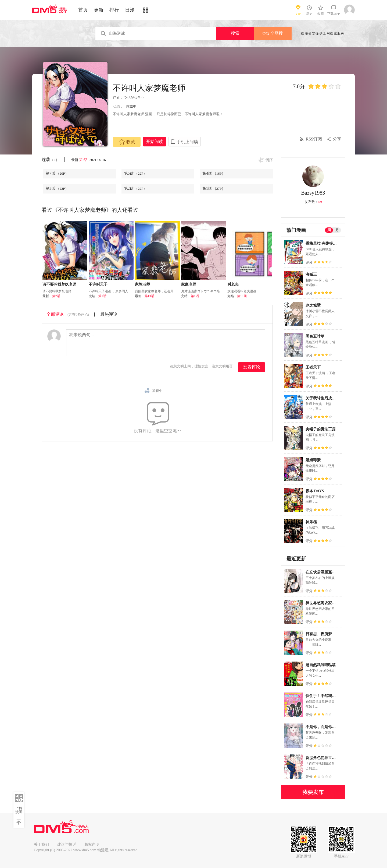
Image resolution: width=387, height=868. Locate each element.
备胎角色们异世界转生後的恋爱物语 (336, 758)
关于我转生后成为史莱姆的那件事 (334, 398)
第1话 (214, 189)
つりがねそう (134, 97)
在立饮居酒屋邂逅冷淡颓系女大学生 (336, 572)
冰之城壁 (313, 305)
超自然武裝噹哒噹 (321, 665)
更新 (99, 10)
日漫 (130, 10)
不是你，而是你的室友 (324, 727)
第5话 (136, 173)
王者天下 (313, 367)
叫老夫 (233, 284)
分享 (337, 139)
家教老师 (142, 284)
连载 (50, 159)
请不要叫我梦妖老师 (59, 284)
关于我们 (41, 844)
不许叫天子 (98, 284)
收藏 (127, 142)
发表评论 (252, 367)
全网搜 (273, 33)
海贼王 (311, 274)
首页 (83, 10)
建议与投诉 (67, 844)
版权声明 (92, 844)
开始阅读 (155, 141)
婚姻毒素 (313, 460)
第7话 (84, 160)
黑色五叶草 (315, 336)
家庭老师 (189, 284)
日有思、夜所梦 (319, 634)
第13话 (149, 296)
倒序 (269, 160)
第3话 (57, 189)
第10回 (242, 296)
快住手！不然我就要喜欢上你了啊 (334, 696)
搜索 (235, 33)
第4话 (214, 173)
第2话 (136, 189)
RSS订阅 (314, 139)
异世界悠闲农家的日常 (324, 603)
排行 (114, 10)
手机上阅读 (187, 142)
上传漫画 (19, 810)
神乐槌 (311, 522)
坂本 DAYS (315, 491)
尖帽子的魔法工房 (321, 429)
